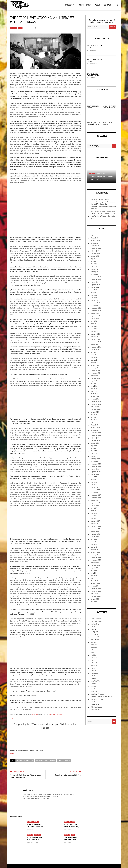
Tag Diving (94, 692)
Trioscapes (67, 760)
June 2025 (94, 261)
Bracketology (95, 624)
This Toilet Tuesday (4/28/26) (100, 199)
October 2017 (95, 500)
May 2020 (94, 420)
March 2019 (94, 456)
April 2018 (94, 485)
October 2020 (95, 407)
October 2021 (95, 376)
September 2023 (96, 316)
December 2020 (96, 402)
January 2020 (95, 430)
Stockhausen (30, 28)
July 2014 (94, 602)
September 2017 (96, 503)
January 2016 (95, 555)
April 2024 (94, 298)
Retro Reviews (95, 676)
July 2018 (94, 477)
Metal (20, 28)
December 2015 (96, 557)
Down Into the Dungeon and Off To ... (68, 775)
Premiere (94, 671)
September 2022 (96, 347)
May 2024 (94, 295)
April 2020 (94, 422)
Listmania (94, 647)
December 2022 (96, 339)
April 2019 (94, 454)
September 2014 (96, 596)
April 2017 (94, 516)
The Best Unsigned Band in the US (101, 697)
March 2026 (94, 238)
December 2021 (96, 370)
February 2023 (95, 334)
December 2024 (96, 277)
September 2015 (96, 565)
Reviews (36, 822)
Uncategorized (95, 704)
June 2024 (94, 293)
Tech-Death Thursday (97, 694)
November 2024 (96, 280)
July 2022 (94, 352)
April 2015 (94, 578)
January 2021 (95, 399)
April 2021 (94, 391)
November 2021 (96, 373)
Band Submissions (96, 619)
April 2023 (94, 329)
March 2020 (94, 425)
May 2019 (94, 451)
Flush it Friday (95, 640)
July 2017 (94, 508)
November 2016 (96, 529)
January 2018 (95, 492)
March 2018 (94, 487)
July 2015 (94, 570)
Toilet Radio (94, 702)
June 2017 (94, 511)
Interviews (14, 28)
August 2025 (95, 256)
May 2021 (94, 389)
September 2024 (96, 285)
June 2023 (94, 324)
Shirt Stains (94, 689)
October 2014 (95, 594)
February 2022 (95, 365)
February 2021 (95, 396)
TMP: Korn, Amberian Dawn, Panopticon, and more (94, 125)
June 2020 (94, 417)
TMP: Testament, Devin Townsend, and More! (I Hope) (71, 827)
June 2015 (94, 573)
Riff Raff (93, 684)
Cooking (93, 629)
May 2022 (94, 357)
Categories (70, 5)
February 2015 (95, 583)
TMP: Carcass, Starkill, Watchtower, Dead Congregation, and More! (35, 840)
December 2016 (96, 526)
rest (49, 714)
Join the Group (85, 5)
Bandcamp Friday (96, 621)
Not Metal (94, 663)
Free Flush (94, 642)
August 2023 (95, 319)
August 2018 (95, 474)
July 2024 (94, 290)
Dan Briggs (39, 760)
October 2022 (95, 345)
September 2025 (96, 254)
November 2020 (96, 404)
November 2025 (96, 248)
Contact (107, 5)
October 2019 (95, 438)
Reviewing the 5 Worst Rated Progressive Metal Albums (35, 827)
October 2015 (95, 563)
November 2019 (96, 435)
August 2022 (95, 350)
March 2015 (94, 581)
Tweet (12, 753)
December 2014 (96, 589)
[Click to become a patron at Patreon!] (45, 739)
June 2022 (94, 355)
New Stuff (30, 835)
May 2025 (94, 264)
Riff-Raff (93, 686)
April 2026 (94, 235)
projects (59, 714)
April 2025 (94, 267)
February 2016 (95, 552)
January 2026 (95, 243)
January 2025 (95, 274)
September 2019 (96, 441)
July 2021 (94, 383)
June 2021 (94, 386)
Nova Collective (50, 760)
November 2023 (96, 311)
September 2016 (96, 534)
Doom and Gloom (96, 637)
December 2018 (96, 464)
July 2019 (94, 446)
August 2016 (95, 537)
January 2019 (95, 461)
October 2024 (95, 282)
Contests (93, 627)
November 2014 (96, 591)
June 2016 (94, 542)
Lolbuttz (30, 822)
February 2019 (95, 459)
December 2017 (96, 495)
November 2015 (96, 560)
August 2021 (95, 381)
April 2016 (94, 547)
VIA (12, 719)
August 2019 (95, 443)
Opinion (93, 668)
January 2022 (95, 368)
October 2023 (95, 313)
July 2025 (94, 259)
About (97, 5)
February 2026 (95, 241)
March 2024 (94, 300)
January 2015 (95, 586)
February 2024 (95, 303)
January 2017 (95, 524)
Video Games (95, 710)
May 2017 (94, 513)
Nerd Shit (93, 655)
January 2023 (95, 337)
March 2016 (94, 550)
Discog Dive (94, 632)
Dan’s (55, 714)
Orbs (59, 760)
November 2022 (96, 342)
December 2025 (96, 246)
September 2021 (96, 378)
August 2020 (95, 412)
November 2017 (96, 498)
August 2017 (95, 506)
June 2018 (94, 480)
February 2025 (95, 272)
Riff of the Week (96, 681)
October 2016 (95, 532)
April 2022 (94, 360)
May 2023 (94, 326)
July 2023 (94, 321)
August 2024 (95, 287)
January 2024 (95, 305)
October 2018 (95, 469)
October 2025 (95, 251)
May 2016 (94, 544)
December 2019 (96, 433)
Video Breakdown (96, 707)
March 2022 (94, 363)
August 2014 (95, 599)
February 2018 (95, 490)
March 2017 (94, 518)
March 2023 (94, 331)
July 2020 (94, 415)
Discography (94, 634)
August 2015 (95, 568)
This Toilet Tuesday (97, 699)
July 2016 (94, 539)
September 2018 (96, 472)
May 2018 (94, 482)
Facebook (35, 714)
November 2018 (96, 467)
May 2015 (94, 576)
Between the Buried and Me (25, 760)
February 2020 (95, 428)
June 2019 (94, 448)
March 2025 (94, 269)
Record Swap (95, 673)
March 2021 (94, 394)
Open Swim (72, 822)
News (66, 822)
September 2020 (96, 409)
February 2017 (95, 521)
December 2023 (96, 308)
